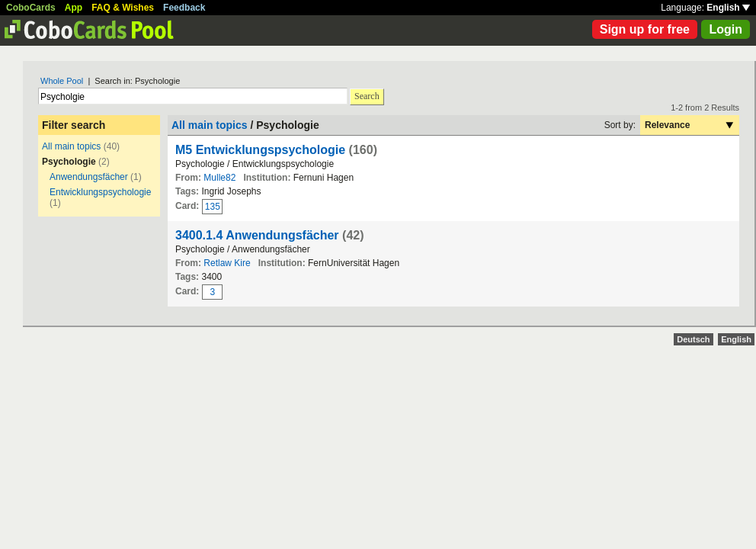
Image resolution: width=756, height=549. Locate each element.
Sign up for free (645, 29)
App (74, 8)
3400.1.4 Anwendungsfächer (257, 235)
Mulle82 (219, 178)
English (728, 8)
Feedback (184, 8)
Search (367, 96)
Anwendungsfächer (89, 177)
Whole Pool (62, 81)
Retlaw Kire (227, 263)
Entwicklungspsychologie (100, 192)
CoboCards (31, 8)
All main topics (71, 146)
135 (213, 207)
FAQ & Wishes (123, 8)
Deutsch (693, 339)
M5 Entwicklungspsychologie (260, 150)
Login (726, 29)
